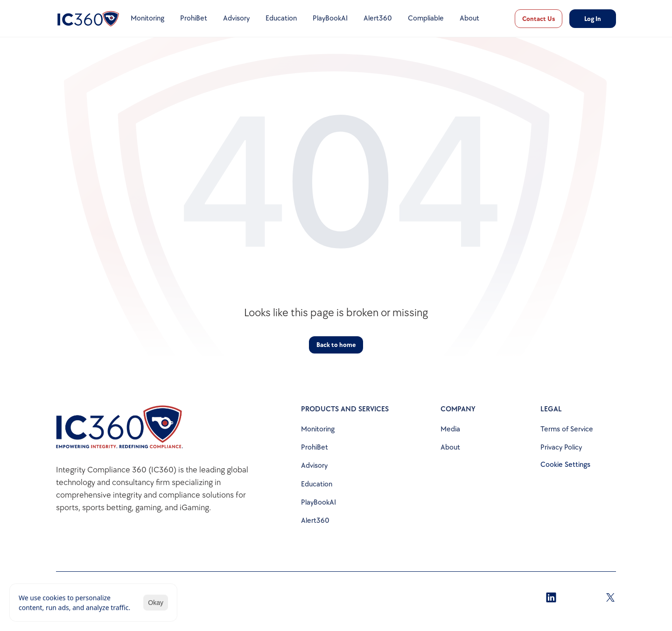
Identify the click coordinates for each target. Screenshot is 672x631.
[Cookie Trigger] (565, 465)
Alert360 (315, 521)
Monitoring (318, 429)
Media (450, 429)
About (450, 447)
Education (317, 484)
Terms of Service (567, 429)
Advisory (314, 466)
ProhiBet (315, 447)
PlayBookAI (318, 503)
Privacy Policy (561, 447)
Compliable (426, 18)
